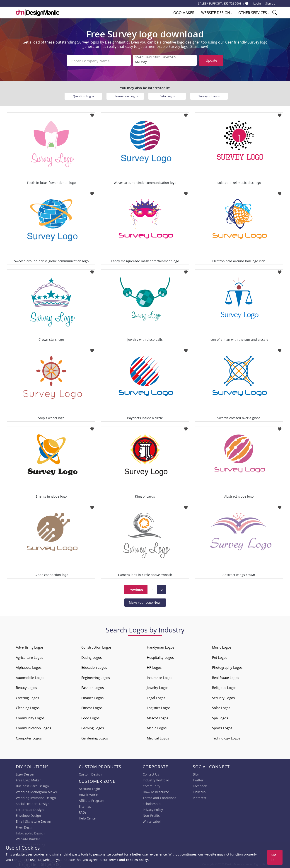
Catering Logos (27, 696)
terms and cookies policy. (129, 860)
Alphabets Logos (29, 666)
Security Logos (223, 696)
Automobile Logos (30, 676)
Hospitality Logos (160, 656)
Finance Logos (92, 696)
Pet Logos (220, 656)
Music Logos (222, 646)
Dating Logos (92, 656)
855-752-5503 (232, 3)
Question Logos (83, 95)
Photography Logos (227, 666)
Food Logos (90, 717)
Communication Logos (33, 727)
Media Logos (157, 727)
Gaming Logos (93, 727)
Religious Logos (224, 686)
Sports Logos (222, 727)
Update (211, 60)
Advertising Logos (30, 646)
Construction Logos (96, 646)
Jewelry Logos (158, 686)
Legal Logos (156, 696)
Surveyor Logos (209, 95)
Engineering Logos (96, 676)
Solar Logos (221, 707)
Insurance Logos (159, 676)
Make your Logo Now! (145, 601)
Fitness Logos (92, 707)
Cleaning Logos (28, 707)
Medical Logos (158, 737)
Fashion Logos (93, 686)
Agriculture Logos (29, 656)
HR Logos (154, 666)
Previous (136, 588)
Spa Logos (220, 717)
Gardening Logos (95, 737)
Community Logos (30, 717)
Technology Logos (226, 737)
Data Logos (167, 95)
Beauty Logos (26, 686)
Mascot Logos (157, 717)
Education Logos (94, 666)
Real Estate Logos (226, 676)
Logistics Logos (159, 707)
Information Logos (125, 95)
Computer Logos (29, 737)
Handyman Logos (161, 646)
